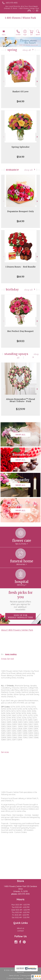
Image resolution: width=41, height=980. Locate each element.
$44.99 (20, 101)
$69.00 (21, 341)
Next (38, 81)
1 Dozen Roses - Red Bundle (21, 267)
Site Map (29, 978)
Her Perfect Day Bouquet (20, 331)
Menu (4, 35)
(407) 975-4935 (12, 3)
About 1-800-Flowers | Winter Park (17, 630)
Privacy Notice (27, 975)
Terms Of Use (14, 975)
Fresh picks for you (21, 601)
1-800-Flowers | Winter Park (20, 18)
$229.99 (20, 409)
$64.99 (20, 221)
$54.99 (20, 157)
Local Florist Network (16, 978)
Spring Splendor (21, 147)
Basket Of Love (21, 92)
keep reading (11, 654)
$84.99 (20, 277)
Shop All (27, 50)
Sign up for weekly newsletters (20, 616)
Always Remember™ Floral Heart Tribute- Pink (21, 400)
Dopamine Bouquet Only (21, 211)
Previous (3, 81)
